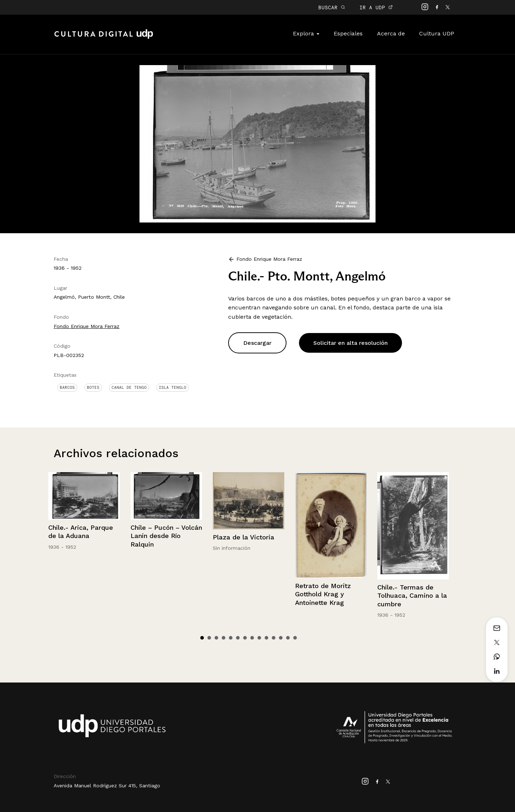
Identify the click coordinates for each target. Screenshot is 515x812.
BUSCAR (332, 7)
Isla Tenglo (173, 387)
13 (288, 638)
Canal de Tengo (129, 387)
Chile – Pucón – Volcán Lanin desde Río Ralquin (166, 536)
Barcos (67, 387)
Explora (306, 33)
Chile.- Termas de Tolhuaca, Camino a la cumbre (412, 596)
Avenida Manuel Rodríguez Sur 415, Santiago (107, 786)
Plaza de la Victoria (244, 537)
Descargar (257, 343)
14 (295, 638)
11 (274, 638)
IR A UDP (376, 7)
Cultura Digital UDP (104, 38)
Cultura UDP (437, 33)
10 (266, 638)
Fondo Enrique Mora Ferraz (87, 326)
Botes (93, 387)
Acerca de (391, 33)
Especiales (348, 33)
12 (281, 638)
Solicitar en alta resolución (350, 343)
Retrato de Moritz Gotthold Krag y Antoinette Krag (323, 594)
